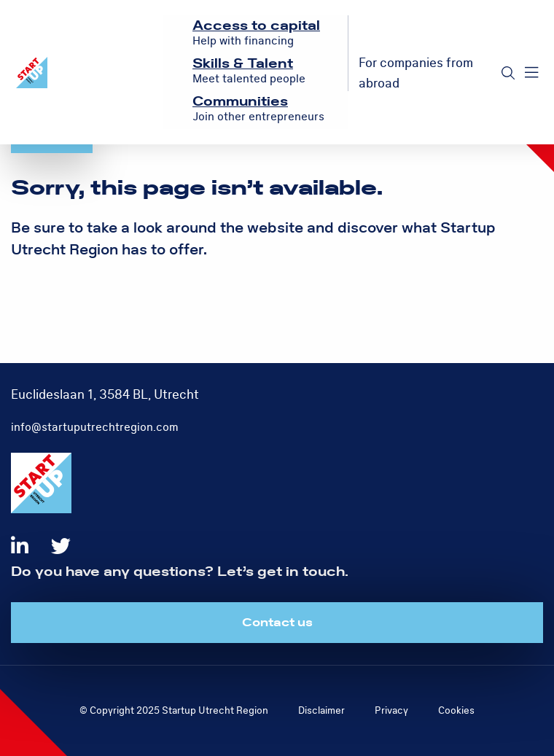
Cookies (456, 710)
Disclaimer (321, 710)
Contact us (277, 623)
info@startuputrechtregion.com (95, 427)
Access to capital (256, 26)
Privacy (391, 710)
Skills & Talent (243, 64)
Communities (240, 102)
